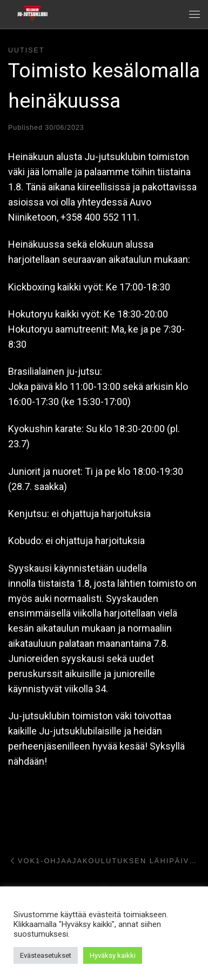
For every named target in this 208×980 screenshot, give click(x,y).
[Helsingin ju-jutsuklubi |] (32, 13)
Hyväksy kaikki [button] (113, 955)
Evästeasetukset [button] (46, 955)
